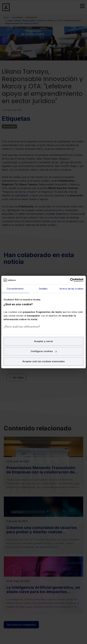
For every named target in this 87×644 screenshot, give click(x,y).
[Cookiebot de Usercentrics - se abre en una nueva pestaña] (70, 280)
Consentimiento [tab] (15, 288)
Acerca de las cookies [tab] (71, 288)
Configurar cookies (44, 351)
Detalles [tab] (43, 288)
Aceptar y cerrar (43, 341)
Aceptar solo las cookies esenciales (43, 361)
